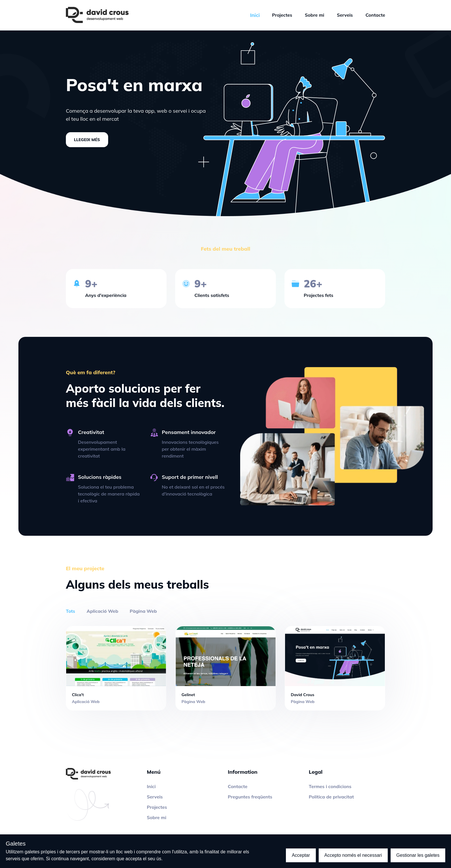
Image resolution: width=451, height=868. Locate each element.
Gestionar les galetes (418, 855)
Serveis (345, 15)
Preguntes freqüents (250, 797)
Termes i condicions (330, 786)
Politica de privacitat (331, 797)
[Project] (116, 668)
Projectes (282, 15)
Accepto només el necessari (353, 855)
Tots (70, 611)
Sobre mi (315, 15)
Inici (151, 786)
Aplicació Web (102, 611)
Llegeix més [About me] (87, 140)
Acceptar (301, 855)
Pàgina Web (143, 611)
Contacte (375, 15)
